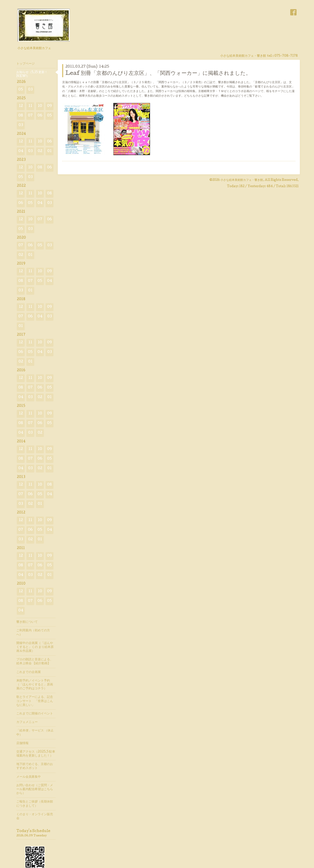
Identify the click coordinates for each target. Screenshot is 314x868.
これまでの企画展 (29, 672)
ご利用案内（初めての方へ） (33, 633)
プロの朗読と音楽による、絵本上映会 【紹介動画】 (35, 662)
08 (21, 116)
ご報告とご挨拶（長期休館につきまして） (35, 804)
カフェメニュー (27, 722)
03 (30, 90)
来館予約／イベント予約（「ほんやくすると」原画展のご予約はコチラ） (35, 685)
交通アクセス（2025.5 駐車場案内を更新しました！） (36, 754)
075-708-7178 (286, 56)
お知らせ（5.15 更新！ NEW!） (32, 74)
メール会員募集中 (29, 777)
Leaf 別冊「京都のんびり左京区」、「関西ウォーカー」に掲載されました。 (158, 74)
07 (30, 116)
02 (40, 151)
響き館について (27, 622)
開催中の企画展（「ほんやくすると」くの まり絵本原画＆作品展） (35, 647)
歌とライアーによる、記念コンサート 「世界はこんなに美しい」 (35, 701)
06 (40, 116)
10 (40, 106)
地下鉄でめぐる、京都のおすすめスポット (35, 766)
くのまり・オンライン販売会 (35, 817)
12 (21, 106)
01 (49, 151)
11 (30, 106)
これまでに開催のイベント (35, 714)
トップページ (26, 64)
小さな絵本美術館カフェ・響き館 (242, 180)
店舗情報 (22, 743)
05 (21, 90)
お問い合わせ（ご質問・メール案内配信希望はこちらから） (35, 789)
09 (49, 106)
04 (21, 151)
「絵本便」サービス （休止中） (35, 733)
